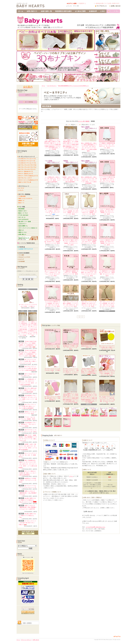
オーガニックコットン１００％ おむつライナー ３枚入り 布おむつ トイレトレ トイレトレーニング (71, 364)
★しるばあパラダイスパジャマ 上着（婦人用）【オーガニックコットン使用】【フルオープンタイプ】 (48, 412)
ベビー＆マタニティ (52, 86)
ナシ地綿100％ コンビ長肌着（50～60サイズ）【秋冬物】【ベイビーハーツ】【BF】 (107, 265)
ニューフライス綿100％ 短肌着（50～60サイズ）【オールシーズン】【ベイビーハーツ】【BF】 (89, 265)
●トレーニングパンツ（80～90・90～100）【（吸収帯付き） (28, 455)
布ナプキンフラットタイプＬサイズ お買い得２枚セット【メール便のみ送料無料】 (28, 368)
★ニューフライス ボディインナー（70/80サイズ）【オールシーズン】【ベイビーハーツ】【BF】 (52, 265)
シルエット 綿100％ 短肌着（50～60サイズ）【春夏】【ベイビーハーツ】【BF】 (89, 234)
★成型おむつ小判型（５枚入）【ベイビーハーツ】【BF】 (28, 480)
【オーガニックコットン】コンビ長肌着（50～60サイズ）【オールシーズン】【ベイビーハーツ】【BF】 (107, 296)
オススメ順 (81, 121)
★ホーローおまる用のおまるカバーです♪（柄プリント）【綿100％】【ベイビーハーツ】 (48, 423)
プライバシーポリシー (26, 640)
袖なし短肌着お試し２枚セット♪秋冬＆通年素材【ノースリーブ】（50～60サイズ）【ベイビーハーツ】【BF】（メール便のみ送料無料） (89, 139)
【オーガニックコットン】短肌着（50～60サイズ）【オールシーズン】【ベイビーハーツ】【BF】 (89, 296)
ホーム (43, 86)
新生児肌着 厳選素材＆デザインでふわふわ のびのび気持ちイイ (73, 86)
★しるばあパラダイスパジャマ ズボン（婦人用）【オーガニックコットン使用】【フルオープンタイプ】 (67, 412)
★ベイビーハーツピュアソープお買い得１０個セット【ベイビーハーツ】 (28, 361)
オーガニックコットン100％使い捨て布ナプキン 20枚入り (27, 523)
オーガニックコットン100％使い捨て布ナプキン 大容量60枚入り (52, 390)
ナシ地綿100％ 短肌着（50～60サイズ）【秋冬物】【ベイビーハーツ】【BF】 (71, 264)
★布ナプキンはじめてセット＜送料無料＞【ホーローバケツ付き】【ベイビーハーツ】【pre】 (94, 412)
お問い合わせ (36, 640)
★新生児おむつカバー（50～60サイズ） (89, 339)
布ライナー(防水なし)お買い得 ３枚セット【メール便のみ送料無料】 (76, 412)
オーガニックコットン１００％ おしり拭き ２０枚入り (28, 299)
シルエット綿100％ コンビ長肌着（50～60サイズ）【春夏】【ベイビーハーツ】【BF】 (107, 234)
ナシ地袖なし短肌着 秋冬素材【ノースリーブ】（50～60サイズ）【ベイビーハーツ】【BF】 (107, 137)
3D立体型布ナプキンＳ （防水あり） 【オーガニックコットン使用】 (28, 424)
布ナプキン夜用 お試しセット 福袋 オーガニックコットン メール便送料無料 (28, 390)
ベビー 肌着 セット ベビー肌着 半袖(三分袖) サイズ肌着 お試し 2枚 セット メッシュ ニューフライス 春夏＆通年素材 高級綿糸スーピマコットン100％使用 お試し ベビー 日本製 (52, 138)
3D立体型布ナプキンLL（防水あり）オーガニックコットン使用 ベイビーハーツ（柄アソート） (104, 412)
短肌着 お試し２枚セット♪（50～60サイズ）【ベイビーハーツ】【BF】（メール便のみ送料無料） (71, 171)
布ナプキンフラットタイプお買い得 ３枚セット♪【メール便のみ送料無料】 (27, 406)
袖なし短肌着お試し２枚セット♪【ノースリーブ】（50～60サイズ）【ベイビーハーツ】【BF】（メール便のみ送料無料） (28, 464)
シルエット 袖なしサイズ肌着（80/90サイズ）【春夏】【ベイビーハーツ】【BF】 (52, 234)
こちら (71, 476)
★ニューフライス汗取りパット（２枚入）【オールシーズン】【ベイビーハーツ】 (52, 203)
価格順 (87, 121)
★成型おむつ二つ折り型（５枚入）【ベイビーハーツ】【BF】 (67, 423)
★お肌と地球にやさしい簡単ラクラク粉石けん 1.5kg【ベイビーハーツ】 (28, 500)
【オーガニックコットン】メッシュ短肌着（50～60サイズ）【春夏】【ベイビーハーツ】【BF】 (71, 203)
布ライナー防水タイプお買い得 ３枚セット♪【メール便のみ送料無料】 (27, 473)
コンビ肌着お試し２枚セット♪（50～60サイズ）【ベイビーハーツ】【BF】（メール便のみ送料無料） (52, 171)
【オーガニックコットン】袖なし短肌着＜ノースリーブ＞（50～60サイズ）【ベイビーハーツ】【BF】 (71, 296)
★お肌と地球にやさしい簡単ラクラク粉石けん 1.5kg (27, 516)
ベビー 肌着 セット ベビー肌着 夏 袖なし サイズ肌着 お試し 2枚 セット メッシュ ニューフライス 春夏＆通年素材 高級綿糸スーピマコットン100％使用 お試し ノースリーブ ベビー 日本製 (71, 138)
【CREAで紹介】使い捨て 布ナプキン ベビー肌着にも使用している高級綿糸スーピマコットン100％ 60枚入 (89, 365)
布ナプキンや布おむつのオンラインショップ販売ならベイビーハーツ (32, 5)
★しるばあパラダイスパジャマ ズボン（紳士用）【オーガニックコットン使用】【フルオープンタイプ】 (58, 412)
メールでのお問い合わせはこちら (96, 527)
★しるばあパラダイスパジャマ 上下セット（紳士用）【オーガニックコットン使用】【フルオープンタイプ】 (107, 392)
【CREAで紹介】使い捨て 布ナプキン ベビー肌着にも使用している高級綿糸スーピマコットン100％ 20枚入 (58, 423)
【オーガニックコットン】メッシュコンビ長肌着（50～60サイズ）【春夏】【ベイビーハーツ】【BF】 (89, 203)
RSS (24, 623)
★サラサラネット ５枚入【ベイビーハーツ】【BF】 (52, 339)
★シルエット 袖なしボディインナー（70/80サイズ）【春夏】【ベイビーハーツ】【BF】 (71, 234)
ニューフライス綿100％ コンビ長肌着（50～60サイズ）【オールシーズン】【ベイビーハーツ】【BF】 (52, 296)
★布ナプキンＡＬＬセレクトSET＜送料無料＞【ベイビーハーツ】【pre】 (107, 365)
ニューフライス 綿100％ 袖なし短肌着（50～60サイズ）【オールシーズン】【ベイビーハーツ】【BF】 (107, 171)
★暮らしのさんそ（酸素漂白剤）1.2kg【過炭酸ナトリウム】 (28, 493)
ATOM (29, 623)
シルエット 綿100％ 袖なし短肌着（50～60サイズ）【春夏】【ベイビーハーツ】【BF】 (107, 203)
